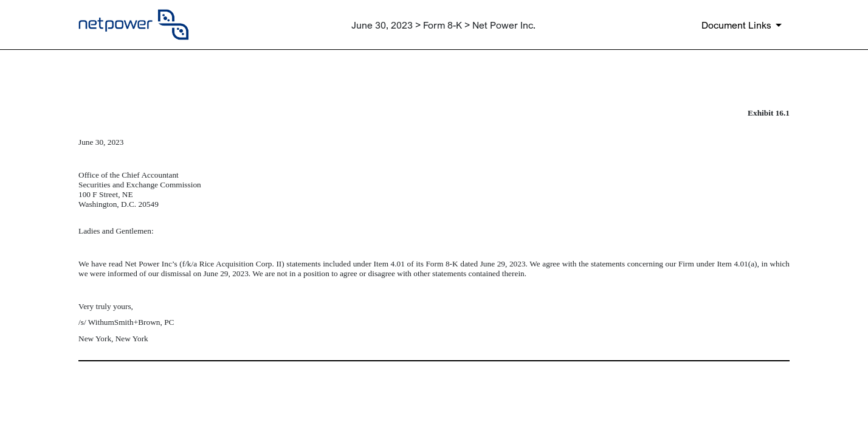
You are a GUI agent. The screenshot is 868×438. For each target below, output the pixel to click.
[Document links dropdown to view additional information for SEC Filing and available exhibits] (744, 25)
